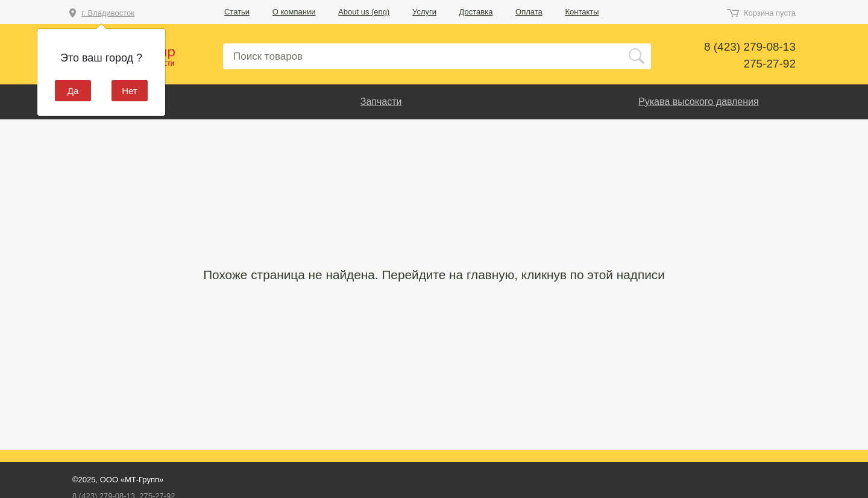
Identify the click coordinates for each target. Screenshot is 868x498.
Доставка (476, 12)
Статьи (237, 12)
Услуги (424, 12)
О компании (294, 12)
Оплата (529, 12)
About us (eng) (364, 12)
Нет (130, 91)
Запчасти (381, 102)
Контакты (582, 12)
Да (73, 91)
